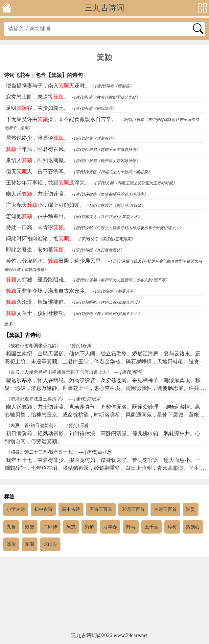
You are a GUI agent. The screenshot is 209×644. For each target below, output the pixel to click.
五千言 (151, 527)
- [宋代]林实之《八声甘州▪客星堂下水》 (107, 217)
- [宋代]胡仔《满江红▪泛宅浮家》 (106, 239)
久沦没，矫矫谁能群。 (37, 302)
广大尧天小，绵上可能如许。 (45, 205)
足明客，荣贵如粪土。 (37, 108)
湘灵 (191, 509)
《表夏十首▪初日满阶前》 (32, 426)
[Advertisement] (104, 595)
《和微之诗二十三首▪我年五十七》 (41, 452)
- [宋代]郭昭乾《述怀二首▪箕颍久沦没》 (107, 302)
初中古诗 (43, 509)
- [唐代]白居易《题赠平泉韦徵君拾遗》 (106, 150)
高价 (11, 544)
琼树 (172, 527)
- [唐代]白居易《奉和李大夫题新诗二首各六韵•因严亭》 (120, 280)
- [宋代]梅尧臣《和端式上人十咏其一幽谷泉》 (112, 172)
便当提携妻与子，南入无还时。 (48, 86)
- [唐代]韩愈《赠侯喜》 (113, 86)
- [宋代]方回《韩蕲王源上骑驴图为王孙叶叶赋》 (135, 183)
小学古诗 (16, 509)
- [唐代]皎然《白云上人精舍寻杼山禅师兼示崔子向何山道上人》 (128, 228)
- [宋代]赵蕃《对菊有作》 (94, 138)
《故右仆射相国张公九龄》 (34, 346)
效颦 (30, 527)
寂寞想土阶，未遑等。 (37, 97)
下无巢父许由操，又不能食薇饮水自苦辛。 (61, 119)
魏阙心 (193, 527)
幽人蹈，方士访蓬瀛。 (37, 194)
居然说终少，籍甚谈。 (37, 138)
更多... (10, 324)
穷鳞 (89, 527)
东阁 (30, 544)
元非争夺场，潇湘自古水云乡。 (48, 291)
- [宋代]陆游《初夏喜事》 (115, 291)
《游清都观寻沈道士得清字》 (36, 399)
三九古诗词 (104, 8)
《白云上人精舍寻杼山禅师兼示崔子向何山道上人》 (59, 372)
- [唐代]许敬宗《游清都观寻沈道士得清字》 (110, 194)
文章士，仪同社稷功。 (37, 313)
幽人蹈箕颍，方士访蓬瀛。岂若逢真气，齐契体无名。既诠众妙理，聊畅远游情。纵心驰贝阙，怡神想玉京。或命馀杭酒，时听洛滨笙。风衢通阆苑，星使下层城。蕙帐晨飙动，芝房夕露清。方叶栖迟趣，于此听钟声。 (104, 415)
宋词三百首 (133, 509)
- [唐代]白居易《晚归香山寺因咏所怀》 (106, 161)
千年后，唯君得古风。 (37, 149)
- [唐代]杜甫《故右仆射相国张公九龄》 (106, 97)
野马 (131, 527)
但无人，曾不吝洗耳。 (37, 171)
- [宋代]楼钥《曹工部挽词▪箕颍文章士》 (107, 314)
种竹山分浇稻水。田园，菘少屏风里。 (56, 261)
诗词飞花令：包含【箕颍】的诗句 (43, 75)
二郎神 (50, 527)
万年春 (110, 527)
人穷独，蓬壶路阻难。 (37, 280)
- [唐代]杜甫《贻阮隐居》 (94, 108)
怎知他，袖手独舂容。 (37, 216)
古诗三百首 (165, 509)
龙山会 (50, 544)
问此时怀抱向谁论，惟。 (40, 239)
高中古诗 (71, 509)
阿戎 (71, 527)
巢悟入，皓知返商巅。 (37, 160)
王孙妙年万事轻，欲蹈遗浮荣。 (48, 183)
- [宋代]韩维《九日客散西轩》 (98, 250)
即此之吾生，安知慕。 (37, 250)
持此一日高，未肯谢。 (37, 227)
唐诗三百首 (101, 509)
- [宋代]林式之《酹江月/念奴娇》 (116, 205)
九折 (11, 527)
